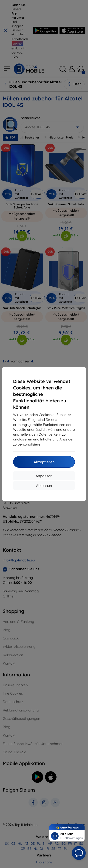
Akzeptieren (44, 462)
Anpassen (44, 476)
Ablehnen (44, 485)
